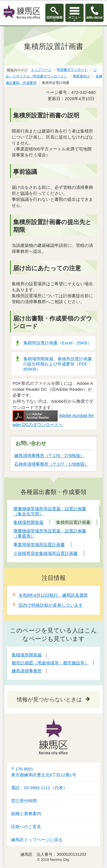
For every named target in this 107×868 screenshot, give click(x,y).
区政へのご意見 (26, 827)
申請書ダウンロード (72, 70)
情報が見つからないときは (49, 699)
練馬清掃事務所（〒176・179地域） (49, 455)
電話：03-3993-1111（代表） (39, 788)
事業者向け (81, 76)
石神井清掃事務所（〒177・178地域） (51, 464)
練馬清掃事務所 (27, 671)
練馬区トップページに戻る (37, 840)
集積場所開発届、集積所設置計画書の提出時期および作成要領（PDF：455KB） (57, 364)
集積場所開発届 (27, 655)
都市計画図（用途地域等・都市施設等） (50, 663)
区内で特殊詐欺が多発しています (51, 605)
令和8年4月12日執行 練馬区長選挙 (53, 595)
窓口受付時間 (24, 801)
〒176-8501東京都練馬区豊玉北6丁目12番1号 (44, 772)
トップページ (41, 70)
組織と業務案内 (26, 814)
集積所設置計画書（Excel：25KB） (57, 343)
